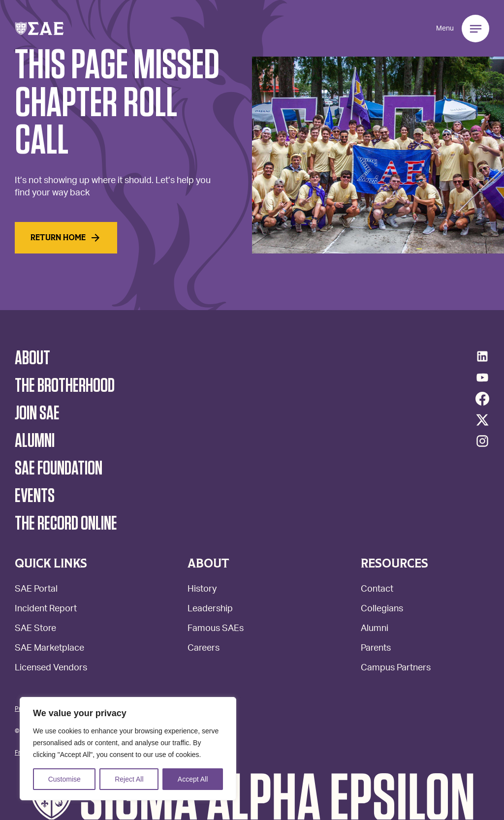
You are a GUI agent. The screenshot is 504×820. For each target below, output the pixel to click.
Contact (377, 590)
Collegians (382, 610)
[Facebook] (482, 399)
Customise (64, 779)
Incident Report (46, 610)
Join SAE (37, 413)
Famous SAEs (216, 629)
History (202, 590)
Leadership (210, 610)
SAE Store (35, 629)
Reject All (129, 779)
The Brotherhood (65, 386)
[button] (39, 29)
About (32, 358)
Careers (204, 649)
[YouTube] (482, 378)
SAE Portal (36, 590)
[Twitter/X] (482, 420)
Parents (376, 649)
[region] (128, 749)
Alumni (375, 629)
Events (35, 496)
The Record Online (66, 524)
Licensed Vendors (51, 669)
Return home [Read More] (66, 238)
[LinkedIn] (482, 356)
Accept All (193, 779)
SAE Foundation (59, 469)
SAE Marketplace (49, 649)
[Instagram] (482, 441)
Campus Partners (396, 669)
